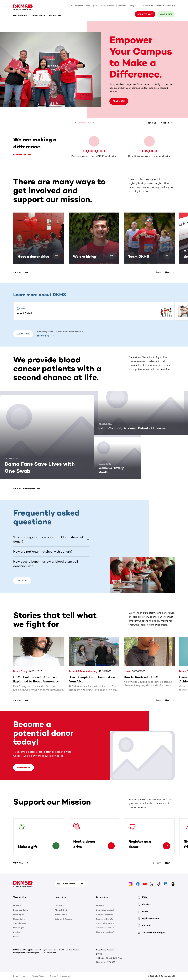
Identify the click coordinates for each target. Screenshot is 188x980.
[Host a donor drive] (56, 256)
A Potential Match (105, 914)
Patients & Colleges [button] (129, 6)
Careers (111, 6)
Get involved (20, 16)
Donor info (55, 16)
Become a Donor (21, 910)
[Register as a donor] (167, 846)
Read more (119, 101)
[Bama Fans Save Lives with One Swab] (86, 471)
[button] (51, 539)
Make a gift (166, 14)
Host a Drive (19, 919)
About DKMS (61, 910)
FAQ (71, 6)
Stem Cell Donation (105, 923)
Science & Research (64, 919)
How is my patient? (105, 932)
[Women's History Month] (133, 471)
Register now (145, 14)
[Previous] (15, 123)
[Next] (166, 123)
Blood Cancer (61, 914)
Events (16, 937)
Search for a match (105, 910)
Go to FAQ (22, 581)
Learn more (38, 16)
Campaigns (19, 928)
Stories (17, 932)
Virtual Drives (20, 923)
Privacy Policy (38, 976)
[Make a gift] (56, 846)
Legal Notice (19, 976)
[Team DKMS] (167, 256)
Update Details (99, 6)
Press (87, 6)
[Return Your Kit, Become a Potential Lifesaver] (180, 427)
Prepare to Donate (105, 919)
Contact (79, 6)
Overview (18, 906)
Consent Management (61, 976)
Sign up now (23, 767)
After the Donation (105, 928)
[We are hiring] (111, 256)
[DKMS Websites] (165, 6)
